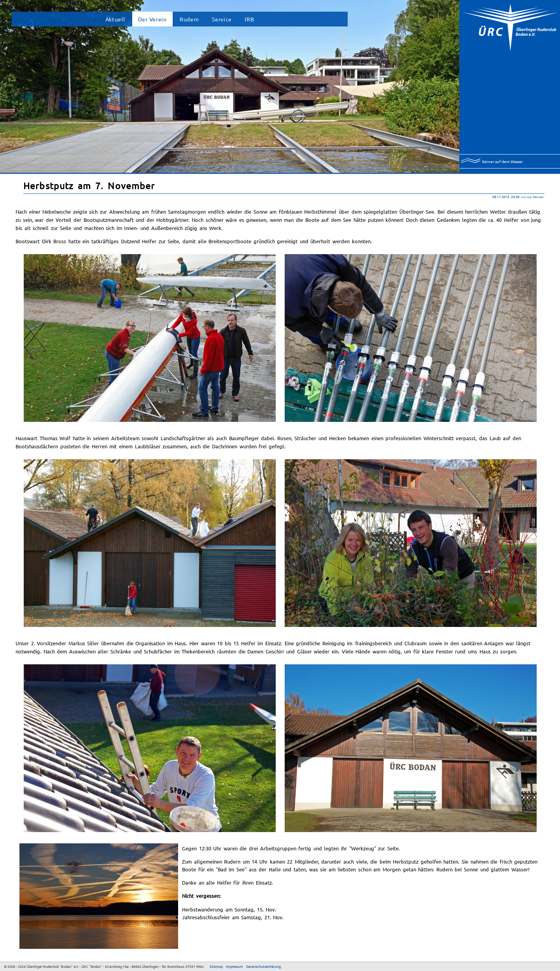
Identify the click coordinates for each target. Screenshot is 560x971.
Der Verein (152, 19)
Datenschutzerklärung (263, 966)
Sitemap (216, 966)
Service (222, 19)
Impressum (234, 966)
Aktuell (115, 19)
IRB (249, 19)
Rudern (189, 19)
